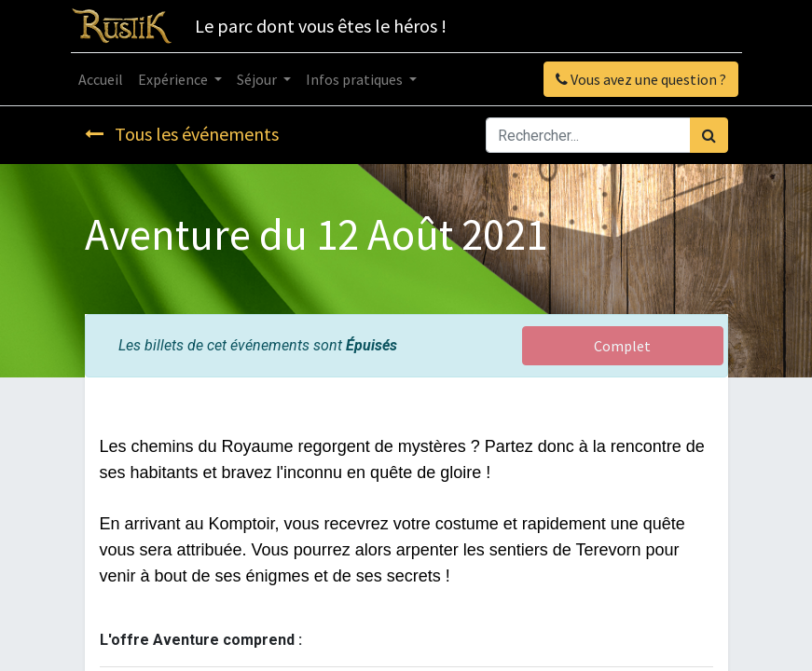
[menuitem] (101, 79)
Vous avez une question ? (641, 79)
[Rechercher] (709, 135)
